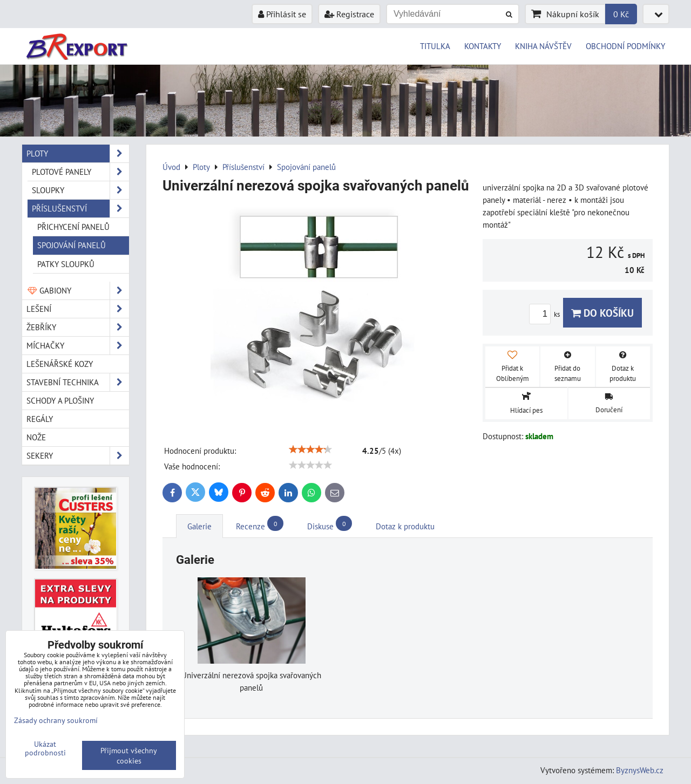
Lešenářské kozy (60, 364)
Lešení (78, 309)
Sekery (78, 456)
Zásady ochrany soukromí (56, 720)
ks (546, 314)
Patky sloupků (66, 264)
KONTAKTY (483, 46)
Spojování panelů (72, 245)
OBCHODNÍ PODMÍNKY (625, 46)
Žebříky (78, 327)
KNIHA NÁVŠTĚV (543, 46)
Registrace (349, 14)
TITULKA (435, 46)
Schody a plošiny (60, 400)
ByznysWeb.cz (640, 770)
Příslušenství (80, 209)
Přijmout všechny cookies (129, 755)
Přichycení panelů (73, 227)
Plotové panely (80, 172)
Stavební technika (78, 382)
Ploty (78, 154)
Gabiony (78, 291)
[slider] (310, 449)
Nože (36, 437)
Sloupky (80, 190)
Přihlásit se (282, 14)
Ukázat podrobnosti (45, 748)
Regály (40, 419)
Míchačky (78, 346)
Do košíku (602, 313)
